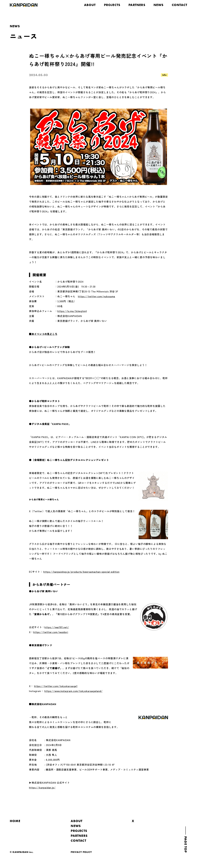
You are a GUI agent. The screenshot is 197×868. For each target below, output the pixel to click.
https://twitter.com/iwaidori (51, 632)
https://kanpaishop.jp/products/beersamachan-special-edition (81, 572)
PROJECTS (112, 5)
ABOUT (90, 5)
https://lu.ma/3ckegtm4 (72, 311)
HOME (15, 821)
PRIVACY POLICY (81, 852)
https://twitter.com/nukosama (97, 296)
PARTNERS (137, 5)
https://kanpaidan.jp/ (42, 787)
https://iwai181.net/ (57, 627)
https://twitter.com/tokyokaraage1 (56, 686)
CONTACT (179, 5)
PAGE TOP (186, 844)
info (164, 75)
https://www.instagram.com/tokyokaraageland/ (74, 691)
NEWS (159, 5)
